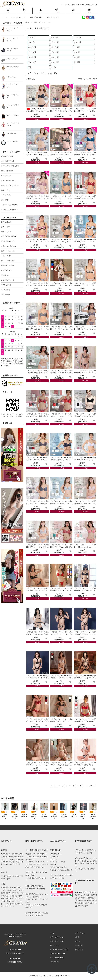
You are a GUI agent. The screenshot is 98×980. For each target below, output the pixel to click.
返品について (54, 945)
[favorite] (46, 115)
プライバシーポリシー (57, 954)
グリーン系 (78, 37)
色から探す (34, 22)
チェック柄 (55, 62)
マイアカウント (80, 933)
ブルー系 (77, 52)
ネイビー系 (32, 47)
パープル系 (55, 47)
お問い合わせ (79, 949)
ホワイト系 (55, 57)
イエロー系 (32, 37)
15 (91, 786)
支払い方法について (57, 937)
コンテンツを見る (51, 17)
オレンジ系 (55, 37)
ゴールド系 (55, 42)
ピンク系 (77, 47)
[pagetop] (49, 828)
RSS (51, 962)
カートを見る (79, 945)
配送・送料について (57, 941)
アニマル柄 (32, 62)
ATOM (56, 962)
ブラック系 (55, 52)
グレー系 (31, 42)
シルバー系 (78, 42)
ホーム (5, 17)
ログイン (78, 941)
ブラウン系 (32, 52)
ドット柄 (77, 62)
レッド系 (77, 57)
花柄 (30, 67)
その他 (53, 67)
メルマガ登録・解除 (57, 958)
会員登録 (78, 937)
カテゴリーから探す (17, 17)
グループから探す (34, 17)
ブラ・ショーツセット (45, 22)
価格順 (89, 79)
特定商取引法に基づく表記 (59, 949)
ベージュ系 (32, 57)
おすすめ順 (82, 79)
